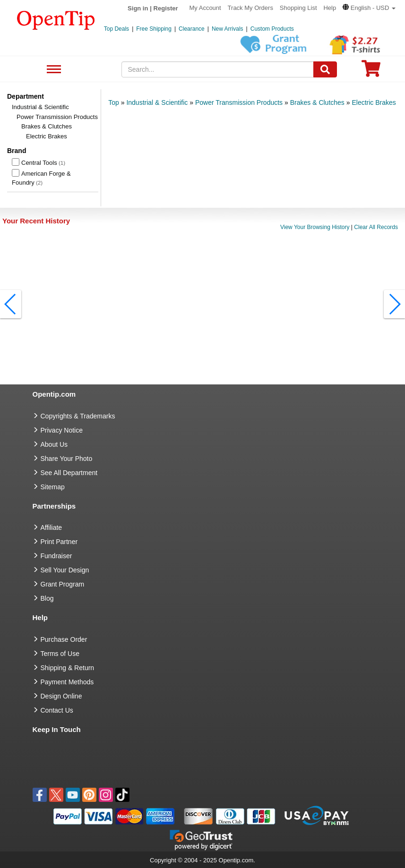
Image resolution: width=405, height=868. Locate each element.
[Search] (325, 69)
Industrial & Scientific (40, 107)
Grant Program (63, 584)
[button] (369, 8)
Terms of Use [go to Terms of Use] (60, 654)
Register (166, 8)
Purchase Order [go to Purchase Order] (64, 639)
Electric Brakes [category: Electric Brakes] (374, 102)
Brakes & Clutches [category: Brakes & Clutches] (317, 102)
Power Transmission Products (57, 117)
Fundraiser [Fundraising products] (56, 556)
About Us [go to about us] (54, 444)
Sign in (138, 8)
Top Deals (116, 29)
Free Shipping (154, 29)
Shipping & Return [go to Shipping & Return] (68, 668)
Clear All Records (376, 227)
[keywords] (218, 69)
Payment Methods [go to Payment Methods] (67, 682)
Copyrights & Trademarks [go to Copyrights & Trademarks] (78, 416)
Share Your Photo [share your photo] (67, 459)
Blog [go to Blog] (47, 598)
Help (330, 8)
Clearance (192, 29)
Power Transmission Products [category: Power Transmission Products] (239, 102)
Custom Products (272, 29)
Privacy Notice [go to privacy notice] (62, 430)
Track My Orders (250, 8)
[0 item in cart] (371, 72)
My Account (205, 8)
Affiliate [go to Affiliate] (52, 528)
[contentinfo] (56, 19)
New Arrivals (228, 29)
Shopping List (298, 8)
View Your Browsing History (315, 227)
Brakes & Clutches (47, 126)
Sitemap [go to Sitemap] (53, 487)
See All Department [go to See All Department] (69, 473)
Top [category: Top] (114, 102)
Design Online (61, 696)
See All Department (53, 70)
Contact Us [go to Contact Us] (57, 710)
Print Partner (59, 542)
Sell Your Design (65, 570)
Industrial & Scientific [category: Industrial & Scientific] (157, 102)
